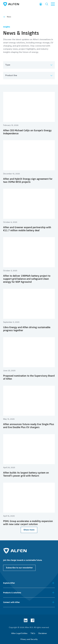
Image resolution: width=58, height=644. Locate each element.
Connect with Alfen (29, 602)
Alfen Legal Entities (19, 634)
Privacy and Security (29, 639)
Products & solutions (29, 593)
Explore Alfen (29, 583)
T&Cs (33, 634)
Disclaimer (43, 634)
